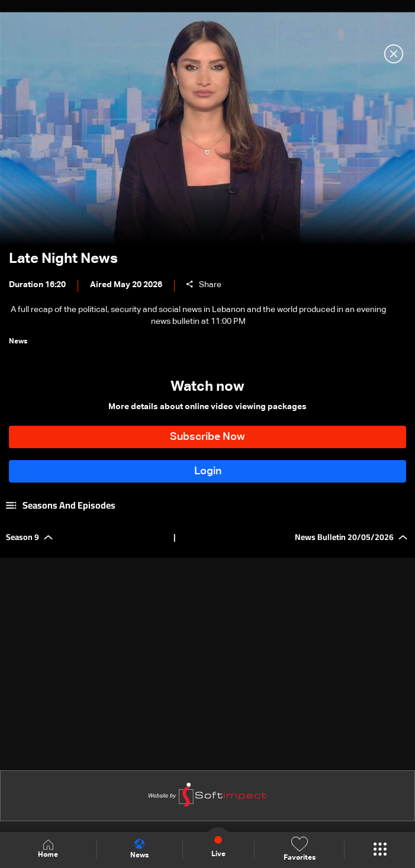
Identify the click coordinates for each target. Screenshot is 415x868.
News (139, 849)
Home (48, 849)
